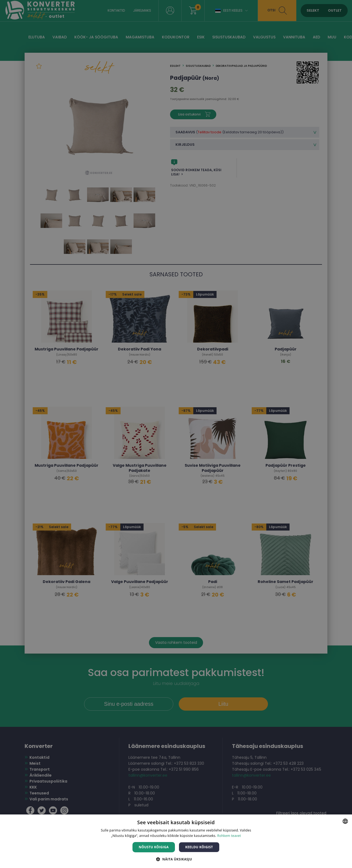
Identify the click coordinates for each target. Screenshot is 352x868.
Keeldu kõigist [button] (199, 847)
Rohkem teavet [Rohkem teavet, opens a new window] (229, 836)
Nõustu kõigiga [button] (154, 847)
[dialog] (176, 434)
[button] (176, 859)
